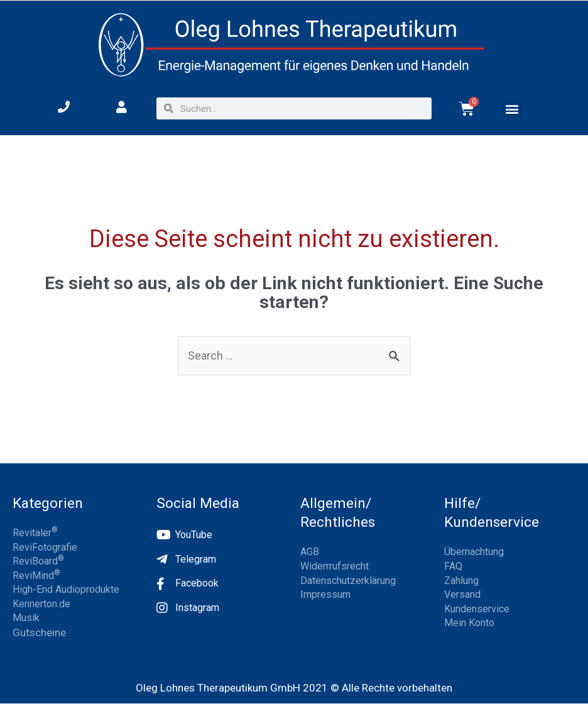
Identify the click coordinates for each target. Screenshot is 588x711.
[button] (512, 108)
